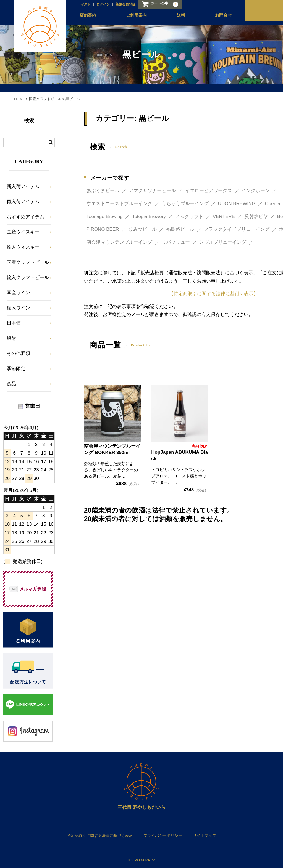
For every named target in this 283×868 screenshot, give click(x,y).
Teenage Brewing (105, 217)
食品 (11, 384)
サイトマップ (205, 835)
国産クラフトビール (28, 262)
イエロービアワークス (209, 191)
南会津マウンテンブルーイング (119, 242)
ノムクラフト (189, 217)
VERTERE (224, 217)
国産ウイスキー (23, 232)
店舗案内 (83, 17)
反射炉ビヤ (256, 217)
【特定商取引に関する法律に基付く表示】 (213, 294)
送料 (175, 17)
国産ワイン (18, 293)
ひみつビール (143, 229)
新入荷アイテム (23, 186)
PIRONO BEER (103, 229)
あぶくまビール (103, 191)
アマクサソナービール (152, 191)
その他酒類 (18, 353)
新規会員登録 (120, 5)
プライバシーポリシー (163, 835)
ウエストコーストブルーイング (119, 204)
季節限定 (16, 369)
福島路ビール (180, 229)
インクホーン (256, 191)
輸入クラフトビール (28, 278)
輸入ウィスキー (23, 247)
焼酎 (11, 338)
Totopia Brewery (149, 217)
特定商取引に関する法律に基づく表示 (100, 835)
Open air (274, 204)
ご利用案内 (131, 17)
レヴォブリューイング (223, 242)
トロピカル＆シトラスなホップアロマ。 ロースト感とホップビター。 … (179, 476)
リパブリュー (176, 242)
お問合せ (217, 17)
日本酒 (14, 323)
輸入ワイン (18, 308)
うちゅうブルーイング (185, 204)
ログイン (97, 5)
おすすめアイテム (25, 217)
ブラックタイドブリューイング (237, 229)
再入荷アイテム (23, 202)
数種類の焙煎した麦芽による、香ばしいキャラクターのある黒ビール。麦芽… (111, 470)
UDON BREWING (237, 204)
